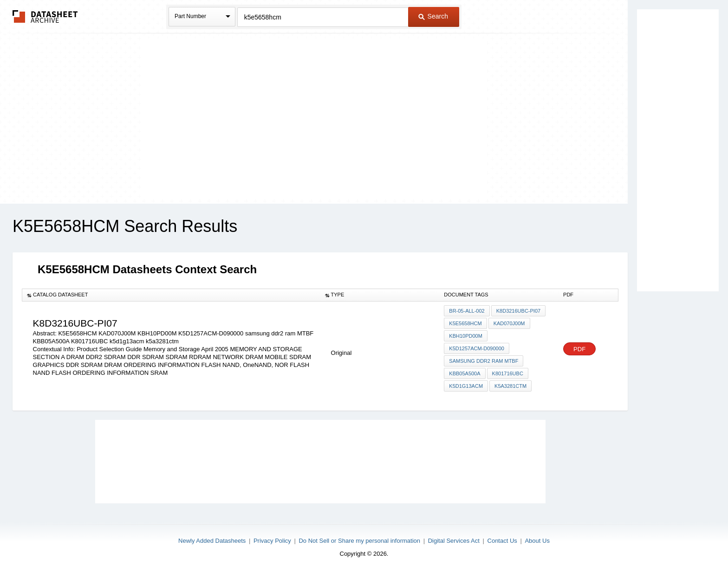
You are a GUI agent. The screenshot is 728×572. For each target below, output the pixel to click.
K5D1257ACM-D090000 (477, 348)
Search (433, 16)
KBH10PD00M (466, 336)
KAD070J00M (509, 323)
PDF (579, 349)
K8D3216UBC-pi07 (518, 311)
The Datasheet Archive (45, 16)
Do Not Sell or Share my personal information (359, 541)
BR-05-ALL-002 (467, 311)
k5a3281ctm (510, 386)
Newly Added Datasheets (212, 541)
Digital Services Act (454, 541)
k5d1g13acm (466, 386)
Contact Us (502, 541)
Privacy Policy (272, 541)
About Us (537, 541)
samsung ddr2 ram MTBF (484, 361)
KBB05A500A (465, 373)
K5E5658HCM (465, 323)
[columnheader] (171, 295)
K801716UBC (508, 373)
